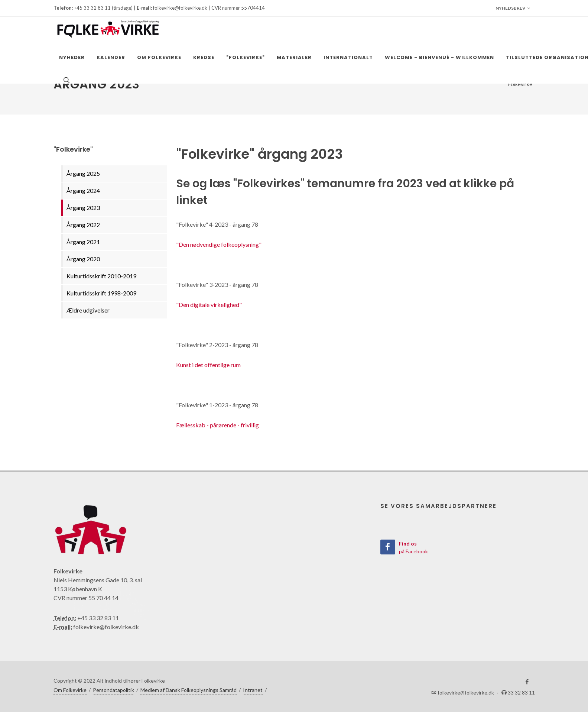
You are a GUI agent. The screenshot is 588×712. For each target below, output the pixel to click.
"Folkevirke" (520, 84)
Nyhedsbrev (513, 8)
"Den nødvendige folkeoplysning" (219, 244)
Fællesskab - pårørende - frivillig (217, 425)
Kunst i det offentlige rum (208, 365)
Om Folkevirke (70, 690)
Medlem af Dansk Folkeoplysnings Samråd (189, 690)
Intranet (253, 690)
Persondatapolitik (113, 690)
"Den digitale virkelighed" (209, 305)
